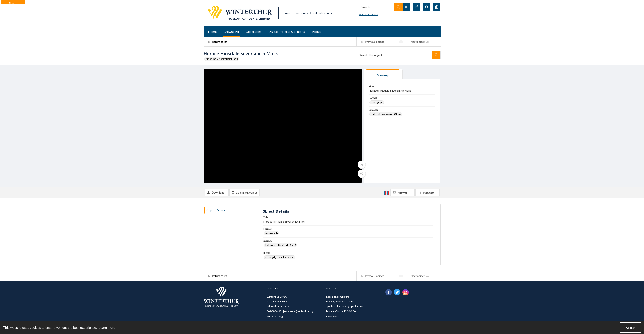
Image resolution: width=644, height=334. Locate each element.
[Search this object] (395, 55)
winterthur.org (275, 316)
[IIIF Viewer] (403, 193)
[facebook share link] (389, 292)
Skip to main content (13, 3)
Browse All (231, 32)
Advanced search (369, 14)
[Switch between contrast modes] (437, 7)
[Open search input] (406, 7)
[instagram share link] (406, 292)
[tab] (383, 74)
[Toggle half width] (362, 174)
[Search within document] (436, 55)
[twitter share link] (397, 292)
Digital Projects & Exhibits (287, 32)
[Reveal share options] (416, 7)
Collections (254, 32)
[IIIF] (387, 193)
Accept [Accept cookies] (631, 328)
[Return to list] (221, 42)
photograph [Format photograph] (377, 102)
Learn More (333, 316)
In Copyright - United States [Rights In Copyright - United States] (280, 257)
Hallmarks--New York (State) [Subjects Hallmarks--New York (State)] (386, 114)
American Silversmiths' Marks (222, 59)
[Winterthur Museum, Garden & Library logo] (240, 13)
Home (212, 32)
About (316, 32)
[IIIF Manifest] (428, 193)
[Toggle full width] (362, 165)
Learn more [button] (107, 328)
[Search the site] (377, 7)
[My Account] (426, 7)
